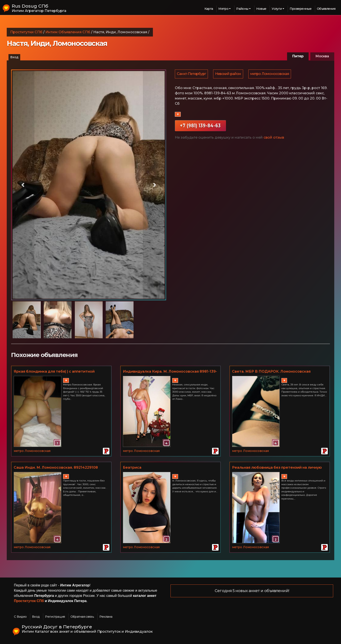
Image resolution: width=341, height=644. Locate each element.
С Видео (20, 617)
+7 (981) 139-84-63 (200, 126)
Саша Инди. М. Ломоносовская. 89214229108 (56, 467)
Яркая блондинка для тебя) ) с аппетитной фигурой (54, 372)
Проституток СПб (29, 601)
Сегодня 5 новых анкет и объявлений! (252, 591)
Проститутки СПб (26, 32)
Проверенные (301, 9)
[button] (23, 185)
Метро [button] (223, 9)
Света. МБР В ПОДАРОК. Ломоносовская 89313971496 (271, 372)
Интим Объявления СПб (68, 32)
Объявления (326, 9)
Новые (261, 9)
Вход (14, 57)
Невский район (229, 74)
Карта (209, 9)
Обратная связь (82, 617)
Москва (322, 56)
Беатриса (132, 467)
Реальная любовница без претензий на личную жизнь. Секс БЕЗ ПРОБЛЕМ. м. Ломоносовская (277, 468)
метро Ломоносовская (271, 74)
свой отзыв (274, 138)
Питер (298, 56)
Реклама (106, 617)
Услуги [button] (277, 9)
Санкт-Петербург (192, 74)
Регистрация (55, 617)
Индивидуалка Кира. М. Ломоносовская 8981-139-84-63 (170, 372)
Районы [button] (242, 9)
